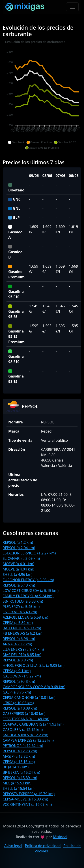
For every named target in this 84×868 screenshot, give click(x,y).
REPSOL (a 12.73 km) (20, 751)
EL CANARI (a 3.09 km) (21, 558)
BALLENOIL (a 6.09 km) (22, 628)
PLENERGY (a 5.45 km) (21, 607)
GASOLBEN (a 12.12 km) (23, 730)
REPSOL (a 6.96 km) (19, 639)
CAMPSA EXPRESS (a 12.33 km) (28, 740)
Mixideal (60, 837)
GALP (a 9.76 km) (17, 692)
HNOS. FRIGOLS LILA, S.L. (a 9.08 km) (34, 665)
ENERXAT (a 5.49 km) (20, 612)
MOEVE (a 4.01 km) (18, 564)
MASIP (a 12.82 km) (19, 756)
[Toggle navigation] (72, 7)
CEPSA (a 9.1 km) (17, 671)
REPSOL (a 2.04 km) (19, 548)
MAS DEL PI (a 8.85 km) (22, 655)
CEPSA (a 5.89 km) (18, 623)
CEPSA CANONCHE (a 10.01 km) (29, 698)
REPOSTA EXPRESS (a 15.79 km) (29, 794)
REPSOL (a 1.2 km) (18, 542)
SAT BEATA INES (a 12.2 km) (25, 735)
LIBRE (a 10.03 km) (18, 703)
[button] (16, 142)
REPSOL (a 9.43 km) (19, 681)
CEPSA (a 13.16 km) (19, 762)
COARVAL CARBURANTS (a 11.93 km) (33, 724)
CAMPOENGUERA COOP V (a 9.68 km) (34, 687)
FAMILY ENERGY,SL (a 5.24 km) (28, 596)
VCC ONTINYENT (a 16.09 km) (27, 804)
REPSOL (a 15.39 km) (20, 778)
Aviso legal (13, 846)
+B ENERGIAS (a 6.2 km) (23, 633)
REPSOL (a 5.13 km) (19, 585)
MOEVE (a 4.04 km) (18, 569)
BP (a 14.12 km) (16, 767)
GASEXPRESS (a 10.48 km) (24, 714)
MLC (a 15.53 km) (17, 783)
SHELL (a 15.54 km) (19, 788)
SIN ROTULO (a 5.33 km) (23, 601)
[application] (42, 95)
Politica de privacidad (43, 846)
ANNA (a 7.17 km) (17, 644)
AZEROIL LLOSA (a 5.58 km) (25, 617)
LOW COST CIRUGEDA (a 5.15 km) (31, 591)
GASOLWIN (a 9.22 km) (22, 676)
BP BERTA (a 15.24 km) (21, 772)
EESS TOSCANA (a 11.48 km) (26, 719)
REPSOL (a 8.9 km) (18, 660)
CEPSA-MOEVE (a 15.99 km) (25, 799)
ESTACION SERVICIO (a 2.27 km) (29, 553)
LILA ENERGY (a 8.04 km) (23, 649)
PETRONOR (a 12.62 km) (23, 746)
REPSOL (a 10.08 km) (20, 708)
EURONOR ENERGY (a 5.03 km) (28, 580)
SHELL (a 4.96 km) (18, 575)
